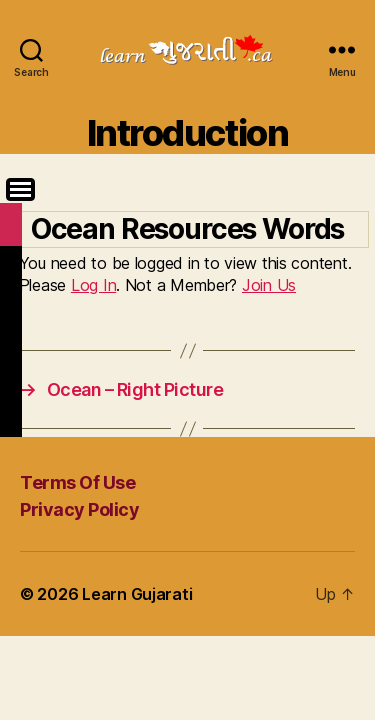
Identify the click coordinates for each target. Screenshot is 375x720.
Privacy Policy (79, 509)
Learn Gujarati (137, 594)
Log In (93, 285)
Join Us (269, 285)
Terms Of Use (77, 482)
